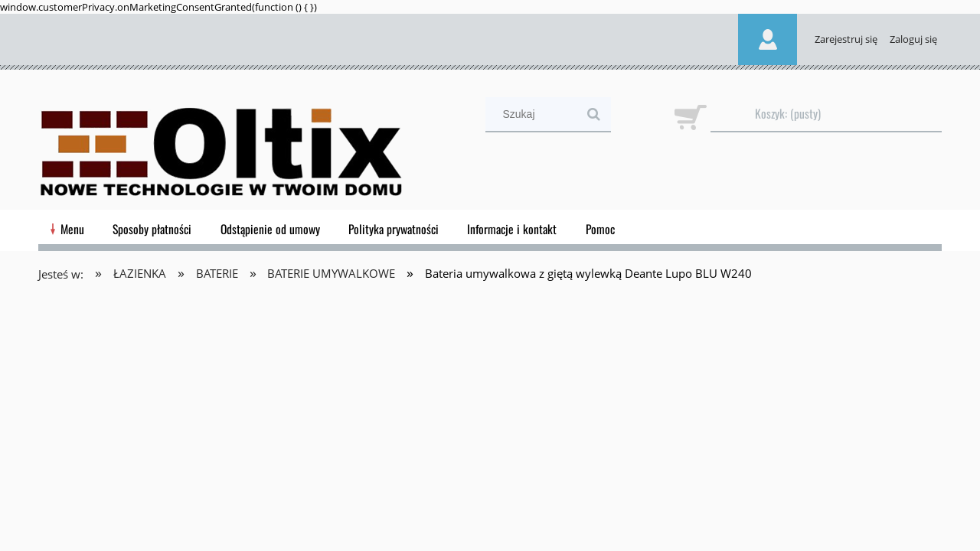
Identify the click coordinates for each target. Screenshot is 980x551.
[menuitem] (72, 229)
